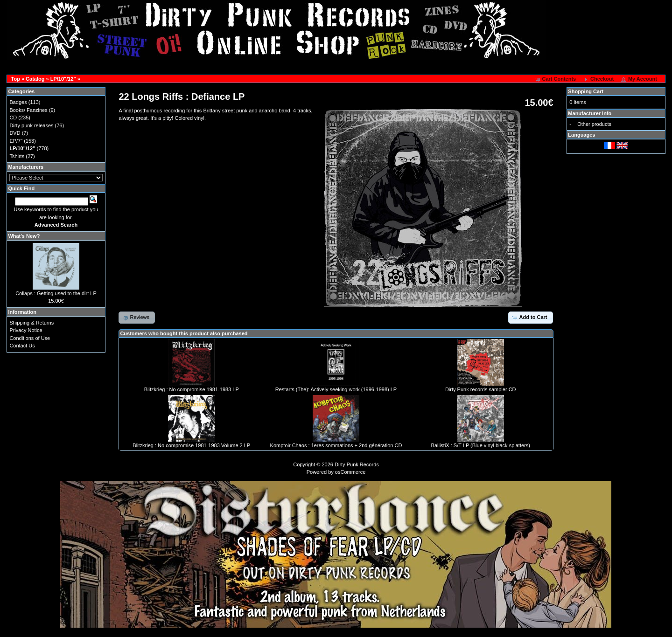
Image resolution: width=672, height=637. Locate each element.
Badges (18, 102)
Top (16, 79)
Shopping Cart (586, 91)
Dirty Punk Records (357, 464)
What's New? (24, 236)
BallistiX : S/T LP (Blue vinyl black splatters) (481, 445)
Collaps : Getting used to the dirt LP (56, 293)
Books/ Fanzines (28, 110)
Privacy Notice (26, 330)
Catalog (35, 79)
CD (13, 118)
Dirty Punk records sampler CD (481, 389)
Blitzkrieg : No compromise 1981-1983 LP (192, 389)
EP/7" (16, 141)
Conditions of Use (30, 338)
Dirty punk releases (31, 125)
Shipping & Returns (31, 323)
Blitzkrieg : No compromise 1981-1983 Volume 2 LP (191, 445)
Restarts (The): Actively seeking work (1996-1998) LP (336, 389)
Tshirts (17, 156)
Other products (594, 124)
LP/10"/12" (63, 79)
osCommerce (350, 472)
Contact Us (22, 346)
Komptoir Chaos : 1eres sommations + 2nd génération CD (336, 445)
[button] (556, 79)
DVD (15, 133)
